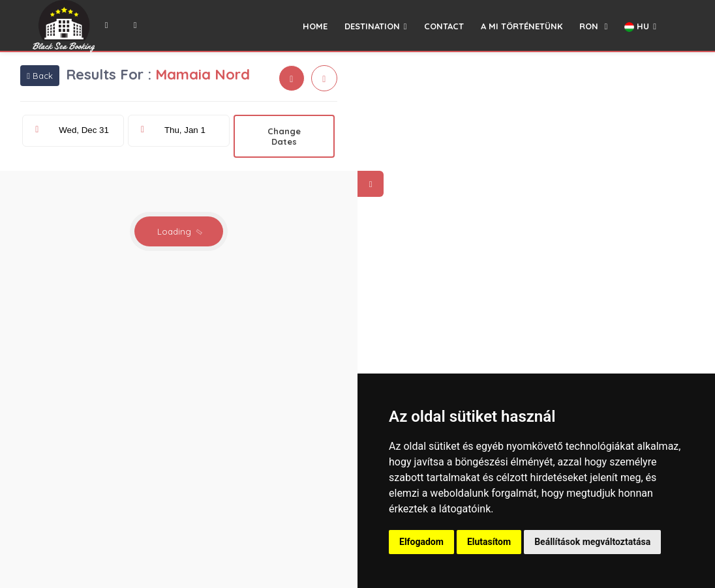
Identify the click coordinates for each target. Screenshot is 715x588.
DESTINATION (376, 26)
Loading (180, 231)
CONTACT (444, 26)
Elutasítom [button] (489, 542)
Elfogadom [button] (421, 542)
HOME (315, 26)
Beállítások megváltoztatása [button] (592, 542)
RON (594, 26)
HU (640, 26)
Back (40, 76)
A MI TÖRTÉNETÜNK (522, 26)
